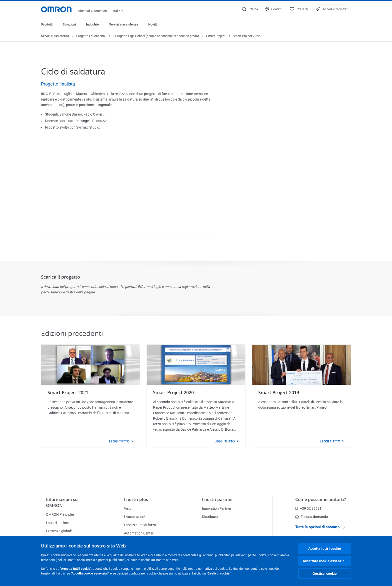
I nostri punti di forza (140, 525)
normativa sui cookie (213, 569)
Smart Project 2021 (68, 393)
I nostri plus (136, 499)
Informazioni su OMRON (62, 502)
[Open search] (250, 9)
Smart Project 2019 (279, 393)
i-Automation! (135, 517)
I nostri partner (217, 499)
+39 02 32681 (308, 508)
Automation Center (139, 533)
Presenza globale (59, 531)
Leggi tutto (119, 441)
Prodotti (47, 24)
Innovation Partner (217, 508)
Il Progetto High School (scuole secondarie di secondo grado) (156, 36)
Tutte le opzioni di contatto (320, 527)
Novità (153, 24)
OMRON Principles (60, 514)
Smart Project (216, 36)
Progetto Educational (91, 36)
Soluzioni (69, 24)
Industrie (92, 24)
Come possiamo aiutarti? (321, 499)
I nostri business (59, 523)
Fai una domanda (312, 517)
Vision (129, 508)
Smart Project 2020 (173, 393)
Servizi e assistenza (123, 24)
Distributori (211, 517)
